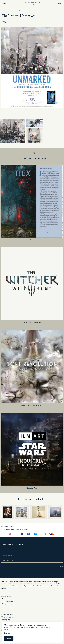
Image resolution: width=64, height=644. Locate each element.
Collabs (13, 10)
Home (3, 10)
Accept (9, 638)
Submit (61, 566)
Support (4, 612)
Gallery (8, 10)
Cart (60, 3)
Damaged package (7, 604)
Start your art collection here (32, 499)
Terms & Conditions (8, 617)
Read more (8, 633)
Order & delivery (6, 596)
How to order (6, 599)
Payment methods (7, 601)
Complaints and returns (9, 614)
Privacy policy (6, 619)
